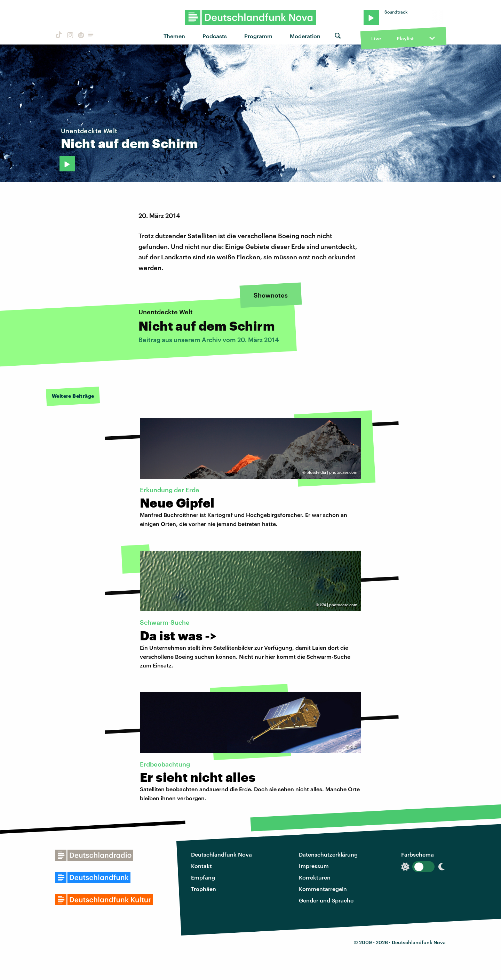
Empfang (203, 877)
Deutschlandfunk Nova (221, 854)
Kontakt (201, 866)
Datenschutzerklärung (328, 854)
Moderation (305, 36)
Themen (174, 36)
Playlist (405, 38)
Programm (258, 36)
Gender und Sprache (326, 900)
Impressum (314, 866)
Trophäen (204, 889)
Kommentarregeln (323, 889)
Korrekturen (315, 877)
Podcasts (215, 36)
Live (376, 38)
